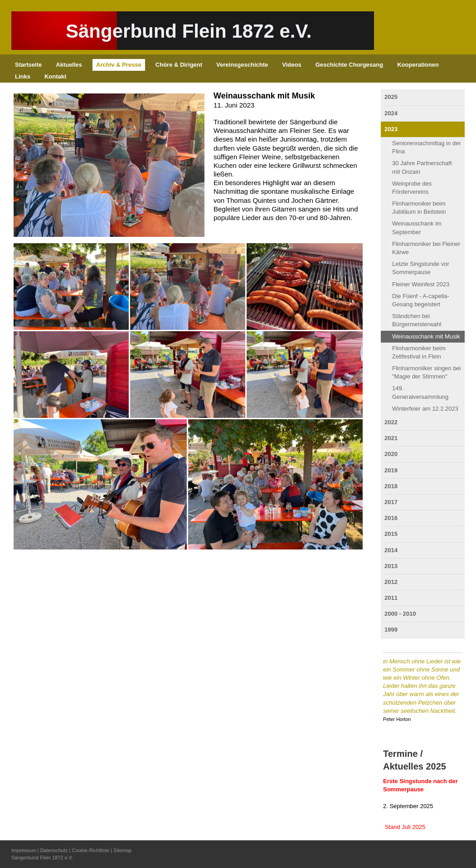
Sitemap (122, 850)
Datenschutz (54, 850)
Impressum (24, 850)
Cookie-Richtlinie (91, 850)
